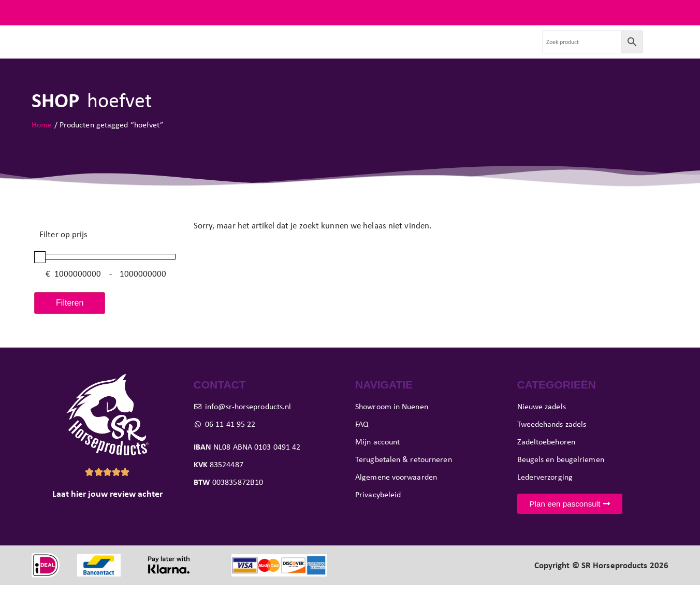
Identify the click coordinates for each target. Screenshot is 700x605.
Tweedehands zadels (205, 52)
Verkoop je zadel (450, 52)
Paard (275, 52)
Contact (510, 52)
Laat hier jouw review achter (107, 514)
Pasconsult (327, 52)
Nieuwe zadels (125, 52)
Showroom (383, 52)
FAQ (660, 12)
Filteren (70, 322)
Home (42, 144)
